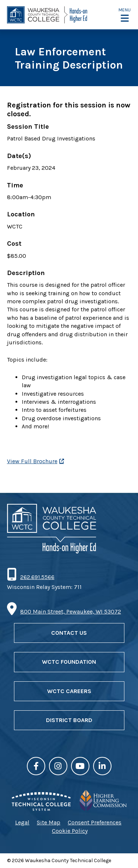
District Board (69, 720)
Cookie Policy (70, 831)
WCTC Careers (69, 691)
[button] (125, 15)
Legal (22, 822)
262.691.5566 (37, 577)
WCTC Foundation (69, 662)
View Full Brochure (32, 461)
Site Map (49, 822)
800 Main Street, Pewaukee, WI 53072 (71, 611)
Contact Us (69, 633)
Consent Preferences (95, 822)
